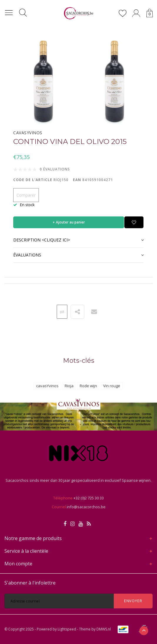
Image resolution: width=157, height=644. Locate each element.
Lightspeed (67, 629)
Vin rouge (112, 386)
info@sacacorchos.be (86, 507)
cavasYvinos (47, 386)
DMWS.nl (104, 629)
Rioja (69, 386)
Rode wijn (88, 386)
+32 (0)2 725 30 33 (89, 498)
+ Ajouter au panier (69, 222)
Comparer (26, 195)
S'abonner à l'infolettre (30, 583)
